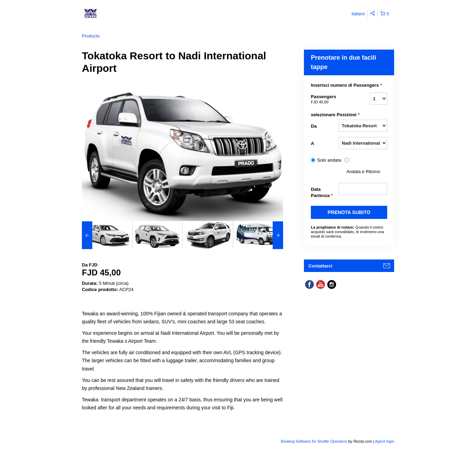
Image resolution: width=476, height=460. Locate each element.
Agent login (385, 441)
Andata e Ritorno (363, 172)
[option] (107, 235)
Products (91, 36)
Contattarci (320, 266)
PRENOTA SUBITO (349, 212)
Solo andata (329, 160)
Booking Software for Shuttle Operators (314, 441)
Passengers (325, 100)
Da (314, 126)
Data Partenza (322, 193)
